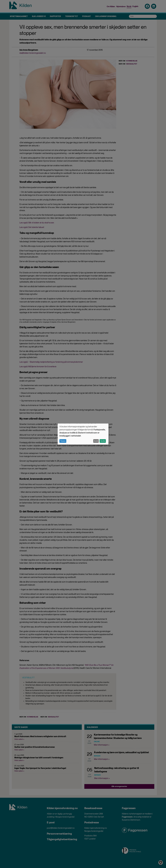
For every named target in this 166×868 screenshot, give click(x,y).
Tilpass (63, 441)
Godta (103, 441)
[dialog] (83, 434)
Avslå (96, 441)
